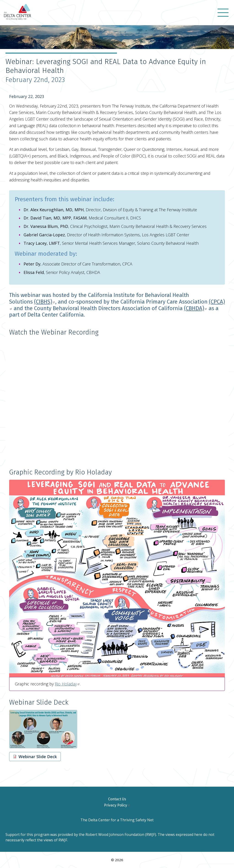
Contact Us (117, 799)
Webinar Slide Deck (38, 757)
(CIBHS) (45, 302)
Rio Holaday (67, 684)
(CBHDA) (196, 308)
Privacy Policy (117, 805)
